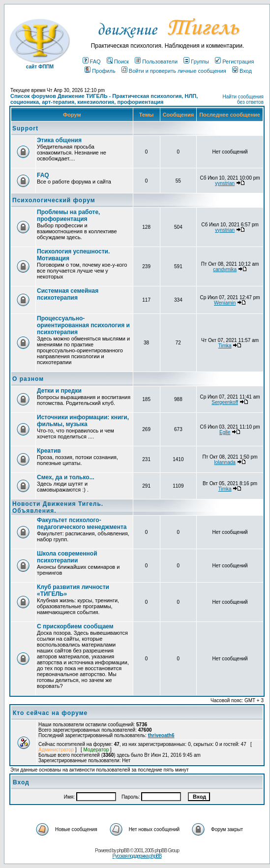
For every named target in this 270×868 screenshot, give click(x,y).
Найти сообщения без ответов (243, 99)
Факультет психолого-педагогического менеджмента (82, 524)
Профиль (100, 71)
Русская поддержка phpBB (137, 856)
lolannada (225, 462)
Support (25, 128)
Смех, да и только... (66, 477)
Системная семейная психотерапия (68, 294)
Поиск (118, 62)
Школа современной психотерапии (67, 557)
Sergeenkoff (225, 402)
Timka (225, 346)
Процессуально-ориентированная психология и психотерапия (83, 325)
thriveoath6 (161, 735)
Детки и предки (59, 391)
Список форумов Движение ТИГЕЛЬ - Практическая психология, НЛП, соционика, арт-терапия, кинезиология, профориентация (104, 99)
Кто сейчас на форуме (50, 713)
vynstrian (225, 183)
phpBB (123, 851)
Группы (196, 62)
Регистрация (234, 62)
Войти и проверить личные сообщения (174, 71)
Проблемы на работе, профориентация (68, 216)
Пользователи (156, 62)
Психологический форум (54, 200)
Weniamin (225, 303)
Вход (242, 71)
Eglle (225, 432)
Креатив (49, 451)
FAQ (92, 62)
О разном (28, 379)
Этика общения (59, 140)
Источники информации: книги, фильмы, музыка (83, 421)
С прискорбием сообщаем (75, 626)
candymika (225, 269)
